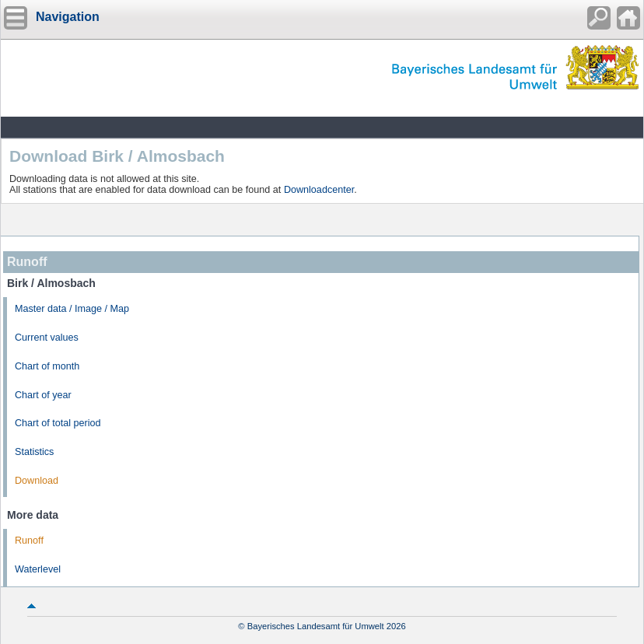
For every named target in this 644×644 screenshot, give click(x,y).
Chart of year (43, 395)
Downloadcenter (319, 190)
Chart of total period (58, 423)
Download (37, 481)
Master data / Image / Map (72, 309)
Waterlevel (38, 569)
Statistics (34, 452)
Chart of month (47, 366)
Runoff (29, 541)
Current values (47, 338)
